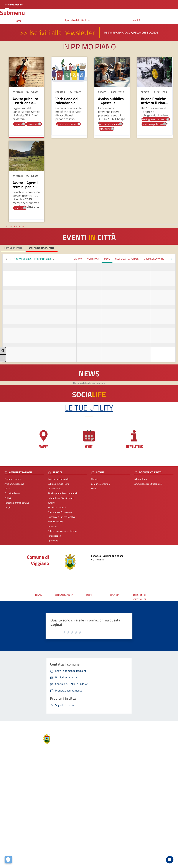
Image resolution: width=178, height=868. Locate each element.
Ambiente (53, 526)
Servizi (34, 776)
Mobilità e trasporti (57, 507)
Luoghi (8, 507)
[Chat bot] (170, 860)
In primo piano (89, 47)
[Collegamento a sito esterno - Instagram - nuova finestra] (108, 826)
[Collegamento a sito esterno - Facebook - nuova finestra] (102, 826)
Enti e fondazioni (12, 493)
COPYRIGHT (114, 595)
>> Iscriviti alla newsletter (57, 32)
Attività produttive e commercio (63, 493)
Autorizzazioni (55, 536)
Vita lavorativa (55, 489)
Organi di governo (13, 479)
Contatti (105, 779)
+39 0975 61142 (108, 799)
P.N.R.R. (147, 803)
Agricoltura (53, 541)
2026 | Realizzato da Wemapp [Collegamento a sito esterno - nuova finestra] (14, 866)
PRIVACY (39, 595)
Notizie (94, 479)
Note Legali (85, 851)
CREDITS (89, 595)
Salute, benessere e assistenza (63, 531)
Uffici (7, 489)
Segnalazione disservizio (155, 794)
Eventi (94, 489)
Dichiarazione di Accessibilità (157, 798)
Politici (8, 498)
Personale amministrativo (17, 503)
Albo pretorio (141, 479)
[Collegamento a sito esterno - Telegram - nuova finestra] (113, 826)
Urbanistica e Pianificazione (61, 498)
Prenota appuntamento (155, 784)
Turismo (52, 503)
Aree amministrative (14, 484)
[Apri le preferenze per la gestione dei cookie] (8, 860)
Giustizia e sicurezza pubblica (62, 517)
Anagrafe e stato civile (58, 479)
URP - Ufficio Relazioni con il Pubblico (31, 579)
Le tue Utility (89, 408)
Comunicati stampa (100, 484)
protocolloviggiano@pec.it (113, 804)
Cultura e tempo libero (58, 484)
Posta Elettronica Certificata (27, 575)
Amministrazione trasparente (148, 484)
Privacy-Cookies (69, 851)
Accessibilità (110, 851)
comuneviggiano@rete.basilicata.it (117, 809)
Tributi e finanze (55, 522)
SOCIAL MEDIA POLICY (64, 595)
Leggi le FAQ (149, 789)
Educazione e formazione (60, 512)
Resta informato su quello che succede (131, 33)
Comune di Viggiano (38, 560)
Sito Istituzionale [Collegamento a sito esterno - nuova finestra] (14, 5)
